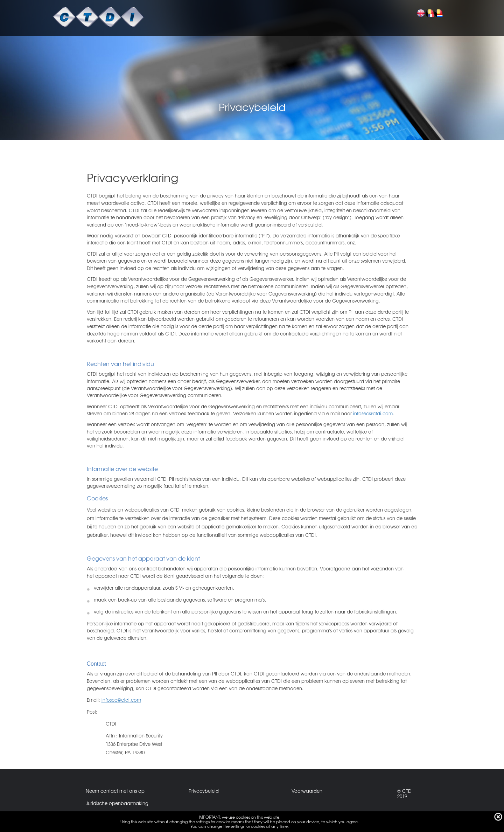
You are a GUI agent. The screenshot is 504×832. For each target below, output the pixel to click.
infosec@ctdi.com (373, 413)
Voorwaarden (307, 791)
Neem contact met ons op (115, 791)
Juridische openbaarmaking (117, 803)
